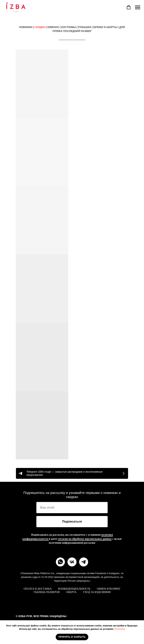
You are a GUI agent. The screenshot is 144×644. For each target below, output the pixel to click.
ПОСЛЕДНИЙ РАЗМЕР (77, 31)
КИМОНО (53, 27)
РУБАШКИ (85, 27)
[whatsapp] (60, 562)
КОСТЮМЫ (69, 27)
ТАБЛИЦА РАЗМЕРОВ (46, 592)
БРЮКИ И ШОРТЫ (105, 27)
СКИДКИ (40, 27)
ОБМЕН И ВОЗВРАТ (109, 589)
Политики (120, 629)
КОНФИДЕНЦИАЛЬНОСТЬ (74, 589)
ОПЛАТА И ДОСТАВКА (38, 589)
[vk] (72, 562)
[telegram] (84, 562)
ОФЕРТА (71, 592)
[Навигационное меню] (138, 7)
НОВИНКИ (26, 27)
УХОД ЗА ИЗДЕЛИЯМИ (97, 592)
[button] (129, 7)
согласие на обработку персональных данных (85, 539)
